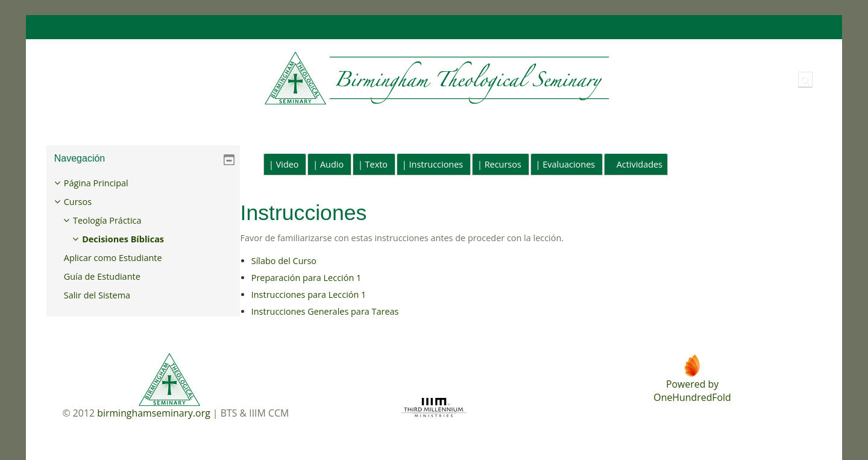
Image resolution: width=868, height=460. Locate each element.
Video (288, 164)
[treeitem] (143, 239)
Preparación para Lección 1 (307, 278)
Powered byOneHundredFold (692, 391)
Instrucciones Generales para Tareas (325, 311)
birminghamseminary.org (154, 413)
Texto (376, 164)
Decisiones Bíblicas (132, 239)
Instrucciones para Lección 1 (309, 295)
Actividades (640, 164)
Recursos (503, 164)
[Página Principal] (329, 79)
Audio (332, 164)
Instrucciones (436, 164)
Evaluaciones (569, 164)
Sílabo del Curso (284, 261)
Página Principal (105, 183)
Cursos (87, 202)
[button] (805, 80)
